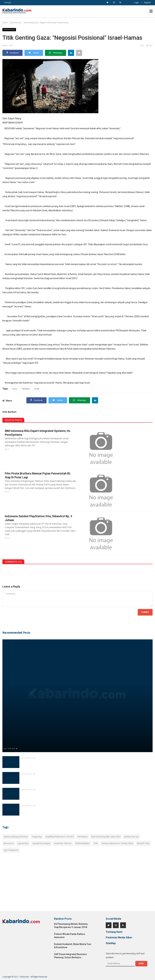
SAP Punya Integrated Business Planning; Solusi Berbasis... (70, 956)
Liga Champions (11, 850)
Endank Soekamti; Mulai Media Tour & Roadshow (73, 946)
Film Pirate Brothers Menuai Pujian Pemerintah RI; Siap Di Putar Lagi (37, 475)
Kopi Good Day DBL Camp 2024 (106, 837)
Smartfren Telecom (63, 843)
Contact (8, 3)
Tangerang (37, 837)
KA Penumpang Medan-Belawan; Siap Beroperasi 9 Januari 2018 (71, 926)
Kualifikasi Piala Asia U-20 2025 (60, 837)
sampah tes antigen (41, 843)
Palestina (26, 389)
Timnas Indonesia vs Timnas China (117, 843)
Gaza (15, 389)
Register (147, 3)
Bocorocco (9, 843)
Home (5, 23)
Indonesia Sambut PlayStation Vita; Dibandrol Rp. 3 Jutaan (38, 518)
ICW (96, 843)
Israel (37, 389)
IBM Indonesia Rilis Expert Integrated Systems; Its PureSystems (37, 433)
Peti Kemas (83, 837)
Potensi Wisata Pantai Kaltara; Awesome (70, 936)
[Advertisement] (77, 884)
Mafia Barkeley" (83, 843)
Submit (145, 612)
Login (136, 3)
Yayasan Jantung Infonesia (16, 837)
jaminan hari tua (131, 837)
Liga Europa (23, 843)
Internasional (16, 23)
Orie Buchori (9, 412)
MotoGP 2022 (143, 843)
